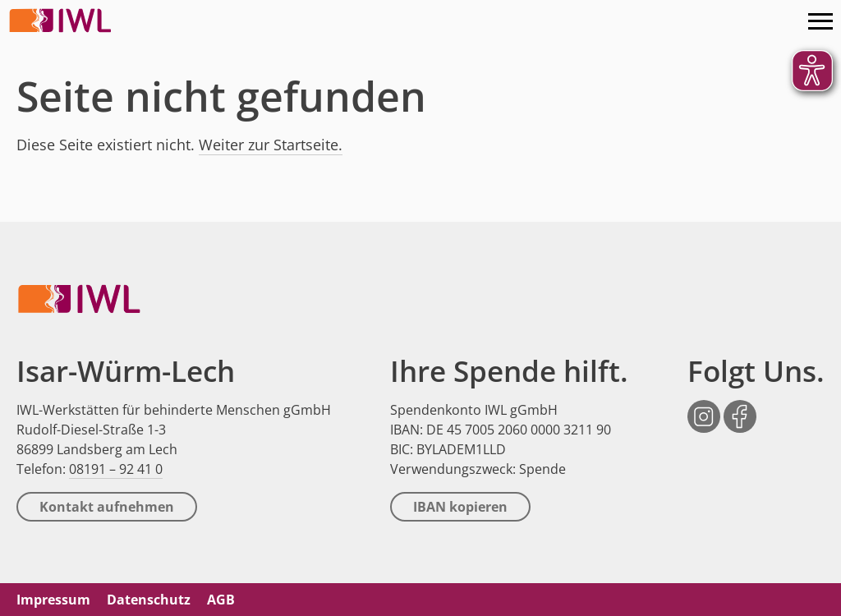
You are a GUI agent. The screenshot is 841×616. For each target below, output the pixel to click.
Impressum (53, 600)
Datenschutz (149, 600)
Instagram (704, 408)
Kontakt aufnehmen (107, 507)
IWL (62, 21)
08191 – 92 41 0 (116, 469)
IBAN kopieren (460, 507)
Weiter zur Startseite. (271, 145)
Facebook (740, 408)
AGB (221, 600)
